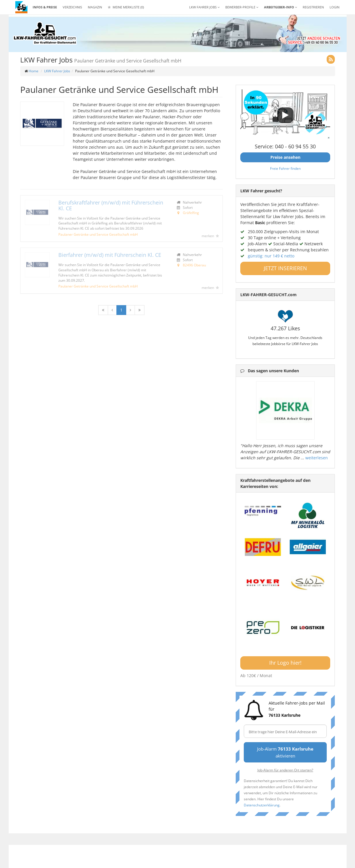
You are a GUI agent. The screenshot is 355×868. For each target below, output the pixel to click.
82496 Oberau (194, 265)
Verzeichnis (72, 7)
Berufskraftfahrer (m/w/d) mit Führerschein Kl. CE (111, 205)
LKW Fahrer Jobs (57, 71)
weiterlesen (317, 458)
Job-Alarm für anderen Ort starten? (285, 770)
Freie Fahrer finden (285, 168)
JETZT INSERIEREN (285, 268)
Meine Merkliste (126, 7)
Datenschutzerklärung (262, 805)
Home (34, 71)
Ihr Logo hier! (285, 663)
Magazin (95, 7)
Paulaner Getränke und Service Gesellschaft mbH (98, 234)
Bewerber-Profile (242, 7)
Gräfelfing (191, 213)
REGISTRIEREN (313, 7)
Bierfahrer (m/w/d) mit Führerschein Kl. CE (110, 255)
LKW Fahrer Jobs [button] (204, 7)
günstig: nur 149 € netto (271, 256)
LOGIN (334, 7)
